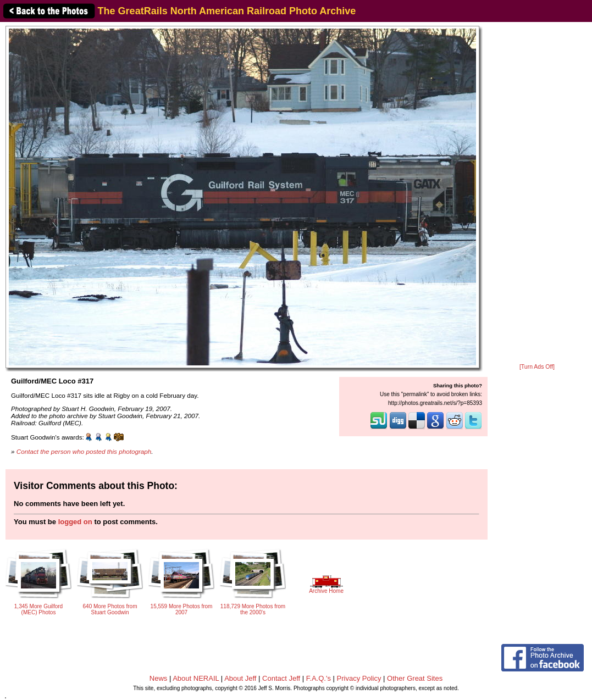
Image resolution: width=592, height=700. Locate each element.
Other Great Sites (415, 678)
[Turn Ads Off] (537, 367)
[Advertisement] (537, 193)
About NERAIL (196, 678)
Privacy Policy (359, 678)
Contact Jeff (281, 678)
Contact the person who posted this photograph (84, 451)
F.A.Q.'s (319, 678)
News (159, 678)
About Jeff (240, 678)
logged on (75, 522)
